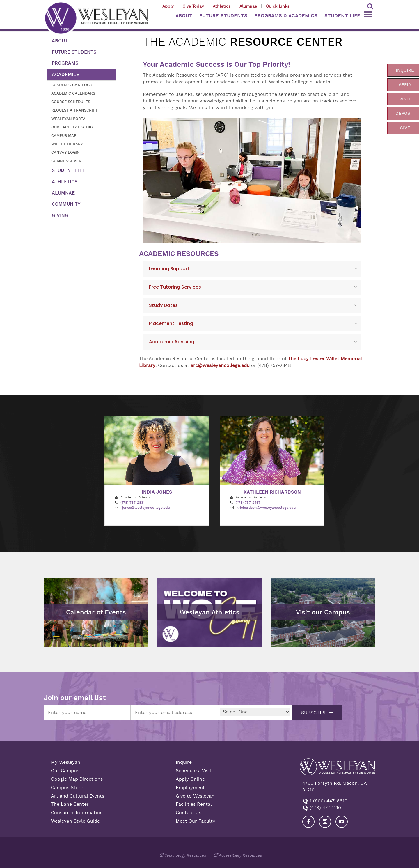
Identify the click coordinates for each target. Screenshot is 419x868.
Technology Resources (185, 855)
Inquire (184, 762)
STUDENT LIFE (342, 16)
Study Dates (163, 305)
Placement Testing (171, 323)
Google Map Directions (77, 779)
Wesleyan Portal (70, 119)
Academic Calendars (73, 93)
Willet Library (67, 144)
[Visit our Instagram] (325, 822)
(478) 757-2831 (133, 503)
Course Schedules (71, 102)
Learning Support (169, 269)
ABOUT (184, 16)
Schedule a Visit (194, 771)
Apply (168, 6)
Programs (65, 63)
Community (66, 204)
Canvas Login (65, 152)
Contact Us (189, 813)
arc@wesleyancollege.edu (220, 365)
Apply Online (190, 779)
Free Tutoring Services (175, 287)
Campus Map (64, 136)
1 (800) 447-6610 (328, 801)
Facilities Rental (194, 804)
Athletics (222, 6)
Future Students (74, 52)
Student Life (69, 170)
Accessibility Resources (240, 855)
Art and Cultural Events (78, 796)
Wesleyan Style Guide (75, 821)
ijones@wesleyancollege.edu (146, 508)
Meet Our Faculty (196, 821)
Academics (66, 75)
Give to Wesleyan (195, 796)
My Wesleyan (66, 762)
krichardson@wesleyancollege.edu (266, 508)
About (60, 41)
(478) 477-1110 (325, 808)
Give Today (193, 6)
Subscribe (317, 713)
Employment (190, 788)
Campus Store (67, 788)
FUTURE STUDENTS (223, 16)
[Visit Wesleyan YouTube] (342, 822)
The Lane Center (70, 804)
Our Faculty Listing (72, 127)
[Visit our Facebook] (308, 822)
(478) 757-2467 (248, 503)
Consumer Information (77, 813)
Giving (60, 215)
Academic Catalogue (73, 85)
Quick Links (278, 6)
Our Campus (65, 771)
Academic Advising (172, 342)
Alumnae (248, 6)
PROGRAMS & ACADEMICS (286, 16)
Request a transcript (74, 110)
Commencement (68, 161)
